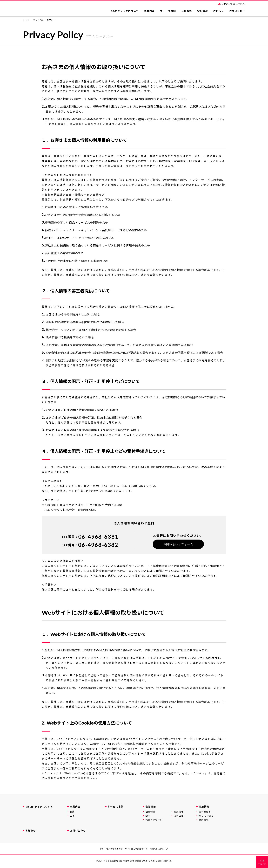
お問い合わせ (237, 11)
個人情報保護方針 (115, 849)
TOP (102, 849)
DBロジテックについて (125, 11)
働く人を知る (206, 816)
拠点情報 (179, 812)
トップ (26, 20)
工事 (72, 816)
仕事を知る (205, 812)
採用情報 (203, 11)
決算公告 (179, 816)
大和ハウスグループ (159, 849)
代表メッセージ (154, 820)
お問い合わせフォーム (178, 544)
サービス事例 (168, 11)
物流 (72, 812)
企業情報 (150, 812)
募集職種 (204, 820)
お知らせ (219, 11)
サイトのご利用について (136, 849)
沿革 (148, 816)
